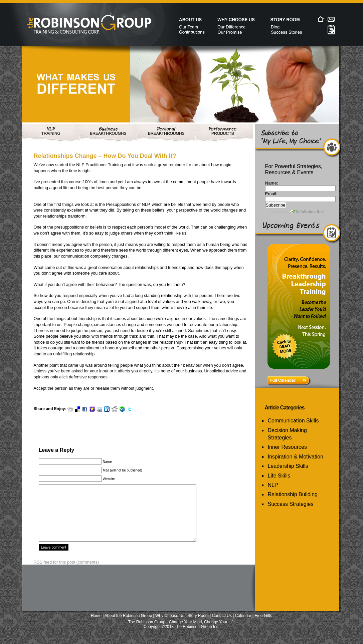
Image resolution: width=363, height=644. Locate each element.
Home (96, 626)
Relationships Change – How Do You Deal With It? (105, 156)
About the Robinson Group (128, 626)
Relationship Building (293, 494)
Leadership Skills (288, 466)
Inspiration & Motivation (296, 457)
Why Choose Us (170, 626)
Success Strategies (291, 504)
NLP (273, 485)
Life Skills (279, 476)
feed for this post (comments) (66, 572)
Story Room (198, 626)
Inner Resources (287, 447)
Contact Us (222, 626)
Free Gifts (263, 626)
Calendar (243, 626)
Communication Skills (293, 421)
